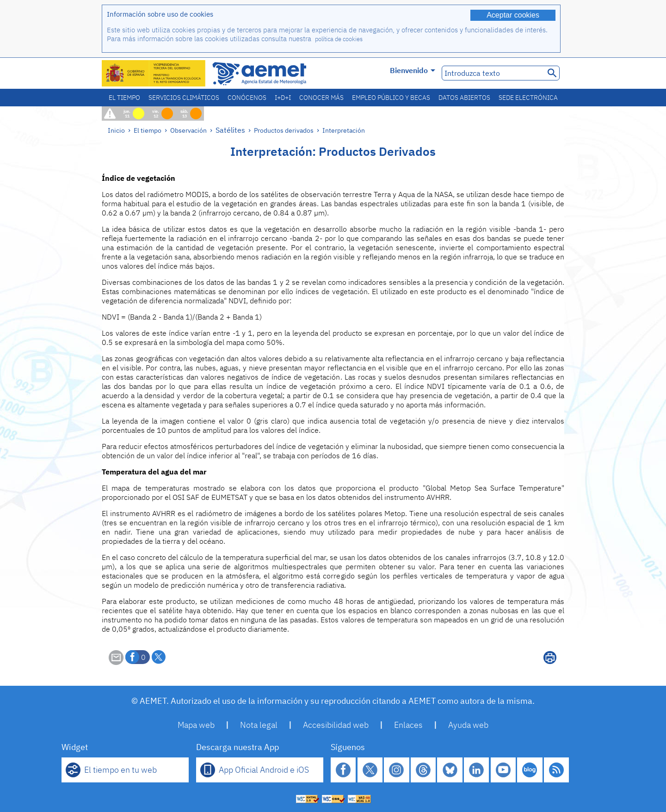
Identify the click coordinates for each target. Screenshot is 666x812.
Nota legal (259, 725)
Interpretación (344, 130)
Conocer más (321, 98)
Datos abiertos (464, 98)
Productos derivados (284, 130)
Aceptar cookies (513, 15)
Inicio (116, 130)
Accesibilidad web (336, 725)
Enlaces (408, 725)
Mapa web (196, 725)
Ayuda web (468, 725)
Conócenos (247, 98)
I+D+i (283, 98)
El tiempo (124, 98)
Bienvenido (413, 70)
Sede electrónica (528, 98)
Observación (188, 130)
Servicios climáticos (184, 98)
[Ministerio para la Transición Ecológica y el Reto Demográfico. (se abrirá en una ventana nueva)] (154, 73)
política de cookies (339, 39)
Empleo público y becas (391, 98)
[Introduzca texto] (492, 73)
